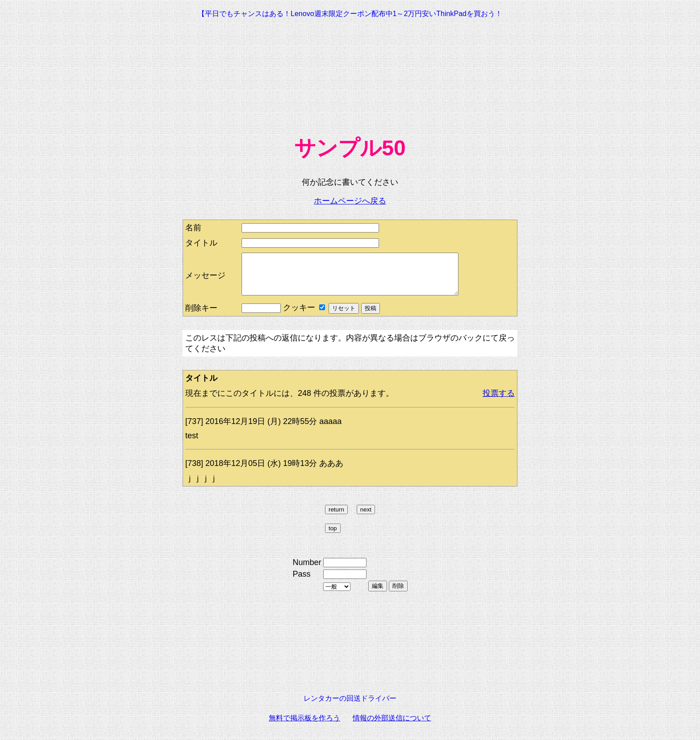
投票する (499, 401)
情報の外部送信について (392, 726)
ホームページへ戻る (350, 201)
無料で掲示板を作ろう (304, 726)
